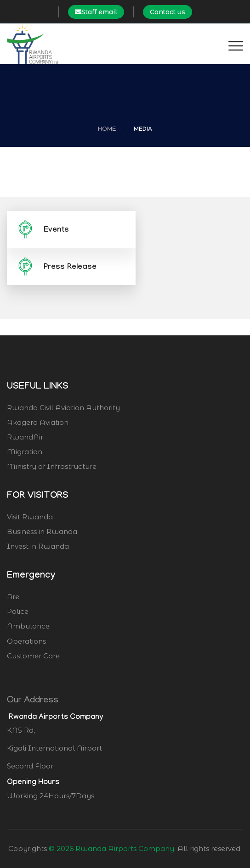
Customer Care (74, 657)
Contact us (168, 12)
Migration (25, 452)
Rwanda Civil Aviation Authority (63, 408)
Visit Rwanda (30, 517)
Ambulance (68, 627)
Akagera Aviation (38, 422)
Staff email (96, 12)
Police (57, 612)
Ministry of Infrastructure (52, 466)
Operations (65, 642)
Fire (53, 597)
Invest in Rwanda (38, 546)
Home (107, 130)
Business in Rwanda (42, 531)
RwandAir (25, 437)
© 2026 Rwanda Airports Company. (112, 849)
